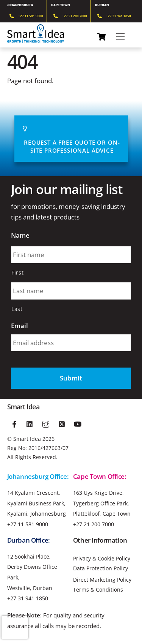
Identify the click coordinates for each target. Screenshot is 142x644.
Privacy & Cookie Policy (102, 559)
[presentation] (15, 627)
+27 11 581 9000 (28, 524)
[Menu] (120, 37)
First (17, 272)
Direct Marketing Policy (102, 580)
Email (20, 326)
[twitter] (62, 423)
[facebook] (14, 423)
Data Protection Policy (101, 568)
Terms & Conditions (98, 590)
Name (20, 235)
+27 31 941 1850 (28, 598)
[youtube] (78, 423)
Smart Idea (27, 439)
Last (17, 309)
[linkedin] (30, 423)
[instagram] (46, 423)
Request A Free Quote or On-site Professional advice (71, 139)
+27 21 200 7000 (94, 524)
